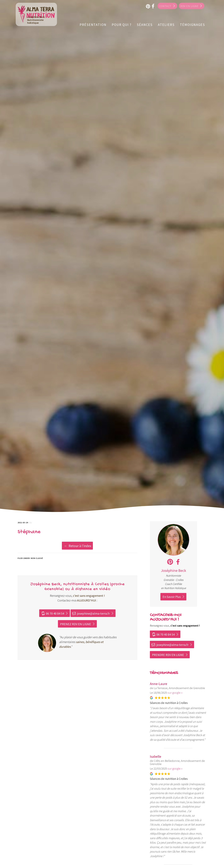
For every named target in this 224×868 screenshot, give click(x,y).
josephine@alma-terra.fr (91, 613)
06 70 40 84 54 (53, 613)
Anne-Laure (159, 684)
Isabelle (156, 756)
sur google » (175, 693)
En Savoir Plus (172, 597)
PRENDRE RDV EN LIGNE (168, 655)
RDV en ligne (189, 6)
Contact (164, 6)
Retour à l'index (80, 546)
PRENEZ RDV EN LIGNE (76, 624)
